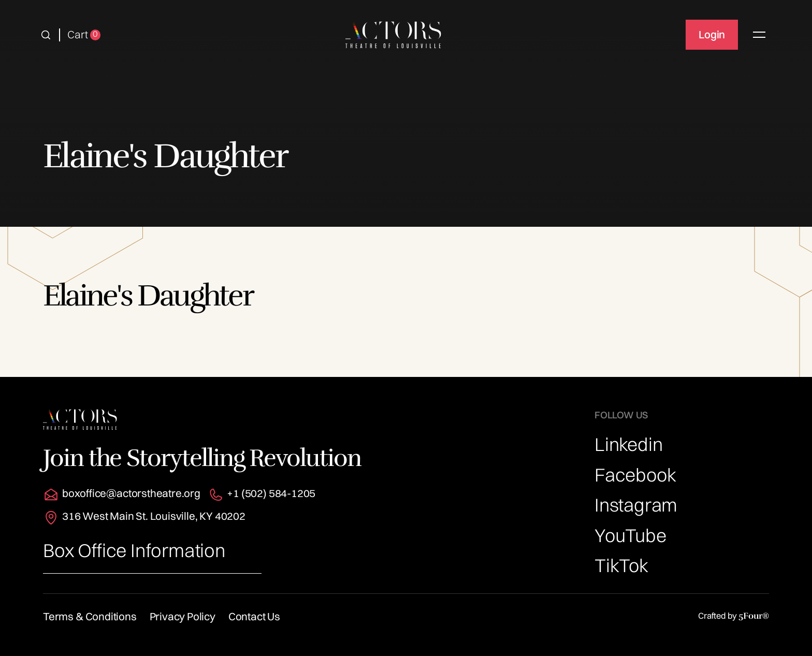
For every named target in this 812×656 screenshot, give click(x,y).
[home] (393, 35)
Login (712, 34)
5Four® (754, 616)
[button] (46, 35)
